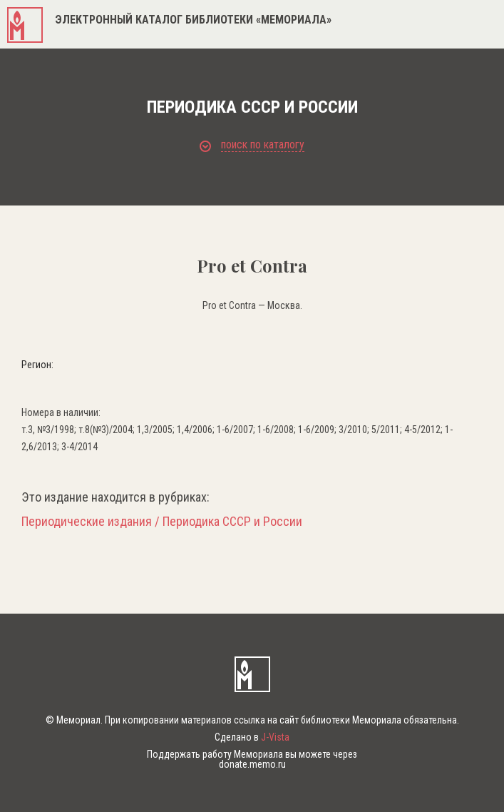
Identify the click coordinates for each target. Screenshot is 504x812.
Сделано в (252, 737)
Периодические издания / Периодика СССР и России (162, 522)
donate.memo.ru (252, 764)
